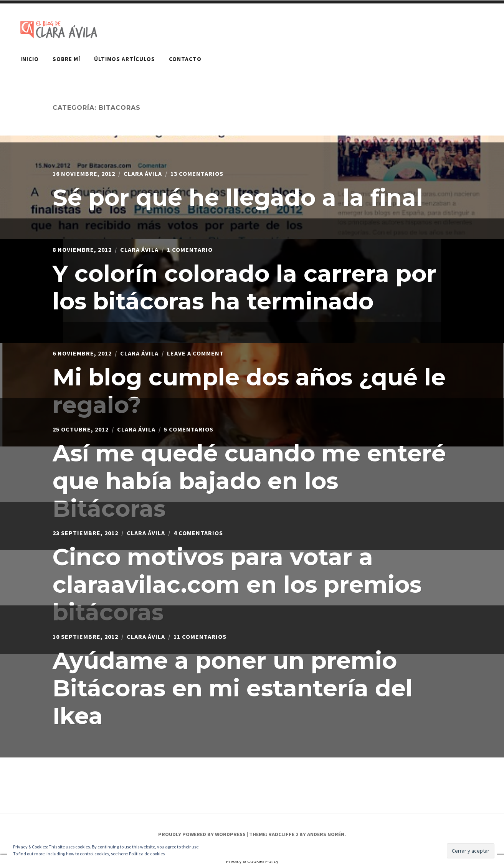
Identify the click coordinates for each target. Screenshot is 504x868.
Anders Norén (326, 834)
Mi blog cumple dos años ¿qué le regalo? (249, 391)
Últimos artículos (125, 59)
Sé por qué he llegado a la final (238, 198)
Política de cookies (147, 854)
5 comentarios (189, 429)
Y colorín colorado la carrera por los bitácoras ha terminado (245, 287)
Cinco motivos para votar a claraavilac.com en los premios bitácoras (237, 584)
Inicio (30, 59)
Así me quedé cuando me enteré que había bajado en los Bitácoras (249, 481)
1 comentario (190, 250)
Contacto (185, 59)
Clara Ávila (143, 174)
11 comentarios (200, 637)
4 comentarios (198, 533)
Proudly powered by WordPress (202, 834)
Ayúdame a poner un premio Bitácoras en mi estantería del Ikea (233, 688)
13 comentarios (197, 174)
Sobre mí (66, 59)
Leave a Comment (195, 353)
